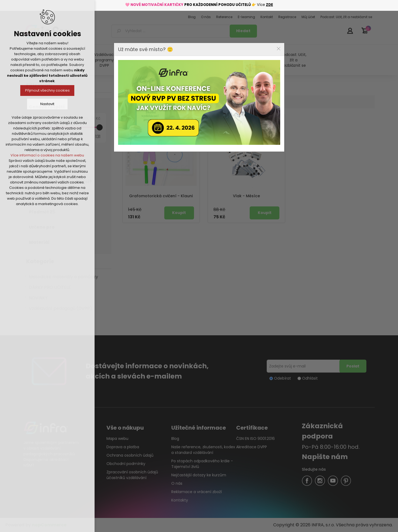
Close (279, 49)
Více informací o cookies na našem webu (47, 155)
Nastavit (47, 104)
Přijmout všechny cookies (47, 90)
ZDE (269, 5)
